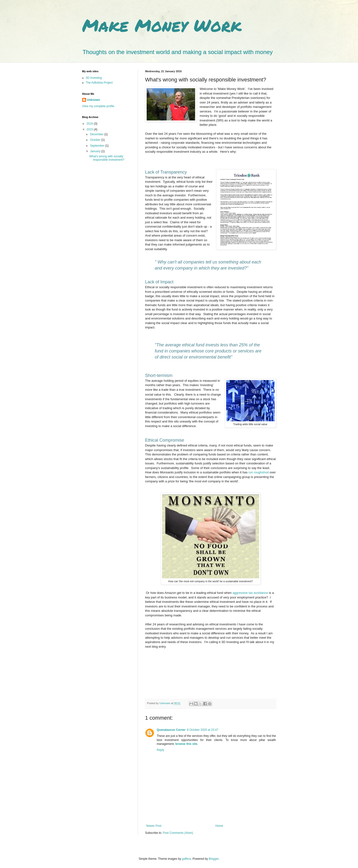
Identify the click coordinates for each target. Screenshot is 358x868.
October (95, 140)
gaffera (186, 859)
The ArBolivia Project (99, 83)
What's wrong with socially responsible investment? (107, 158)
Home (219, 826)
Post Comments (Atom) (178, 833)
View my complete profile (98, 106)
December (97, 134)
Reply (161, 750)
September (97, 146)
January (95, 151)
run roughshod (259, 472)
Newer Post (154, 826)
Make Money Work (162, 25)
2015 (90, 129)
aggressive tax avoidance (251, 593)
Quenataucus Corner (171, 730)
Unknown (94, 100)
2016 (90, 124)
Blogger (214, 859)
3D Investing (94, 78)
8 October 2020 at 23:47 (203, 730)
